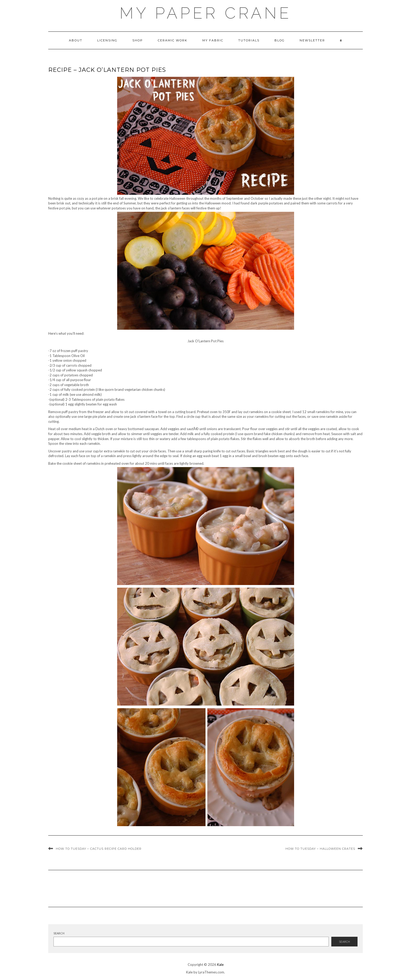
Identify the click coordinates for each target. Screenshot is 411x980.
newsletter (312, 40)
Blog (280, 40)
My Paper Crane (206, 13)
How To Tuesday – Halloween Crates (320, 849)
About (76, 40)
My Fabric (213, 40)
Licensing (107, 40)
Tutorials (249, 40)
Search (59, 933)
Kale (220, 965)
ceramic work (173, 40)
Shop (138, 40)
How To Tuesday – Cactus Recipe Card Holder (99, 849)
